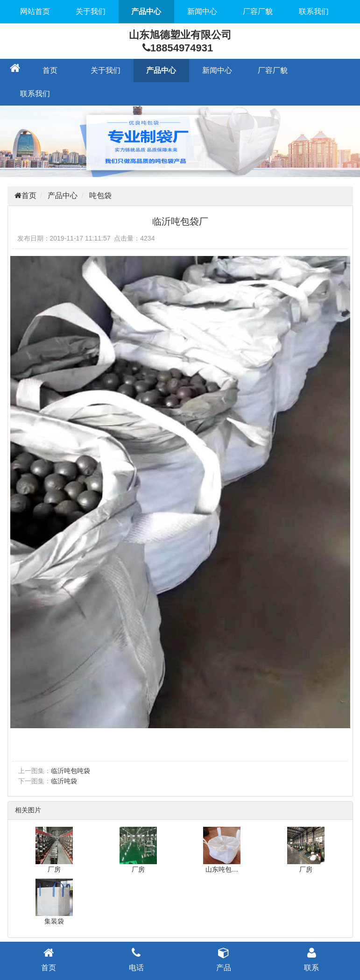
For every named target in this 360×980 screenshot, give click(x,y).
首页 (50, 70)
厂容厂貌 (258, 11)
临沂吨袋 (64, 781)
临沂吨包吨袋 (71, 771)
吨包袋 (100, 195)
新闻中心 (202, 11)
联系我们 (314, 11)
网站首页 (35, 11)
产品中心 (146, 11)
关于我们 (91, 11)
